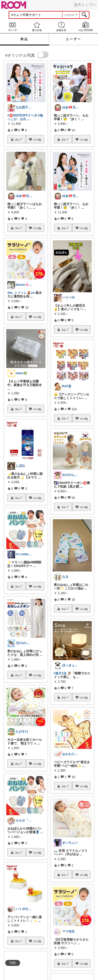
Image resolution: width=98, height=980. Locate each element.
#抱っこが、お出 (25, 117)
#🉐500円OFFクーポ (22, 115)
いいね (37, 139)
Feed (12, 27)
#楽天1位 (60, 673)
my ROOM (86, 27)
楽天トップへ (85, 5)
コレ (19, 139)
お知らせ (61, 27)
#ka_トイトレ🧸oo (21, 293)
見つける (37, 27)
